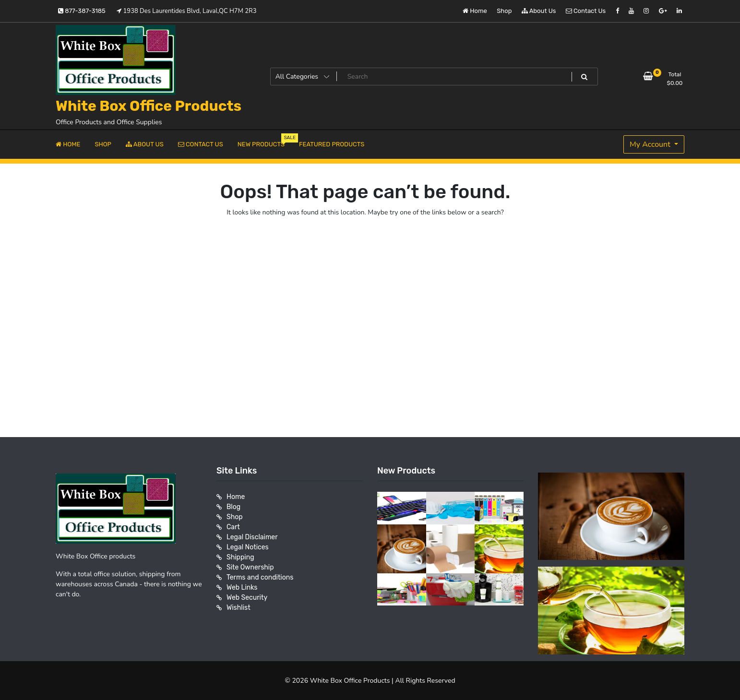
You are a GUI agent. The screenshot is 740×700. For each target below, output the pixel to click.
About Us (539, 11)
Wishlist (239, 608)
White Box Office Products (149, 106)
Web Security (247, 598)
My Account (651, 144)
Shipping (240, 557)
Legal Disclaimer (252, 537)
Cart (233, 527)
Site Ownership (250, 567)
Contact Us (586, 11)
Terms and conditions (260, 577)
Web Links (242, 587)
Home (475, 11)
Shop (504, 11)
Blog (233, 507)
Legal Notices (248, 547)
